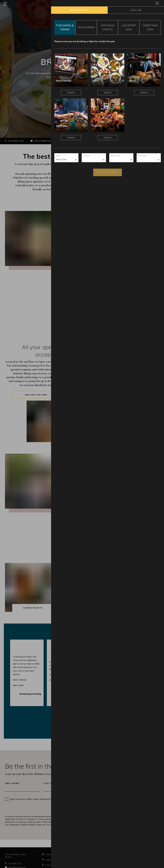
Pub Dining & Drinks (65, 27)
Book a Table (79, 10)
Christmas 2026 (150, 27)
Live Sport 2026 (129, 27)
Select (71, 92)
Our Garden (86, 27)
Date (58, 156)
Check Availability (108, 172)
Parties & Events (107, 27)
